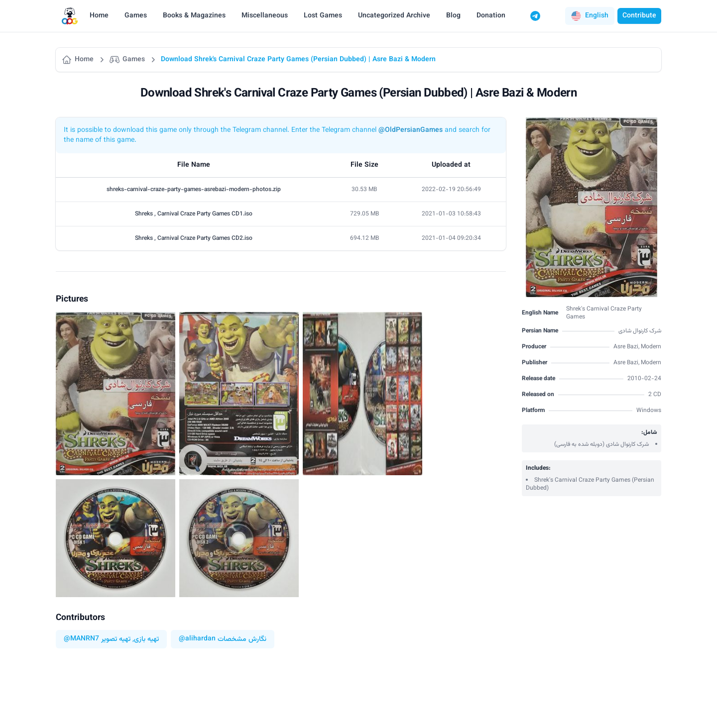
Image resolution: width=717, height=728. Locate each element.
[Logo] (70, 16)
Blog (453, 16)
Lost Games (323, 16)
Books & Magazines (194, 16)
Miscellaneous (265, 16)
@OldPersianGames (411, 130)
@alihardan (197, 639)
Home (99, 16)
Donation (491, 16)
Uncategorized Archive (394, 16)
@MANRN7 (81, 639)
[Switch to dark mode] (554, 16)
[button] (590, 16)
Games (136, 16)
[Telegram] (535, 16)
